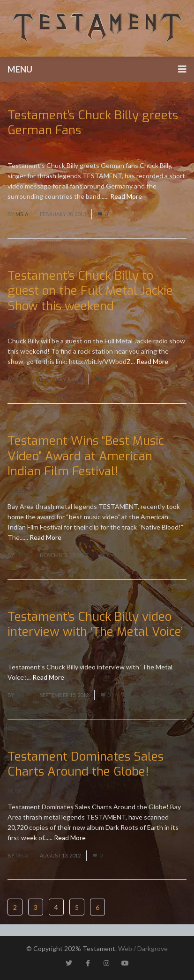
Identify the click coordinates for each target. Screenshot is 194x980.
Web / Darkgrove (143, 948)
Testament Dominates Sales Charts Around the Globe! (86, 764)
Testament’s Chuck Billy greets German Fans (93, 123)
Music (16, 791)
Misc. (14, 325)
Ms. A (22, 214)
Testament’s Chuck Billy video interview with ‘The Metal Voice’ (95, 624)
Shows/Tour (25, 149)
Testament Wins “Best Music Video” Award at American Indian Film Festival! (86, 456)
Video (15, 490)
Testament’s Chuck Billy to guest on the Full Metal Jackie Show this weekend (90, 291)
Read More (126, 196)
